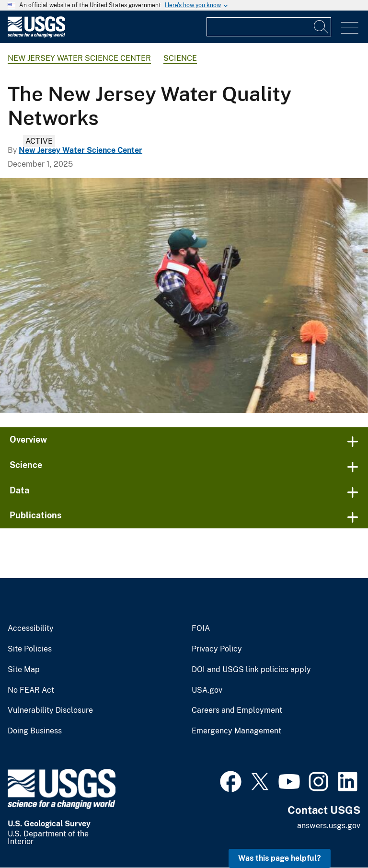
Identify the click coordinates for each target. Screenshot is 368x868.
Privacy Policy (217, 649)
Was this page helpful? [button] (280, 858)
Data (19, 490)
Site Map (24, 670)
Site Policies (30, 649)
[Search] (322, 27)
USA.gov (207, 690)
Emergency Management (236, 731)
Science (180, 58)
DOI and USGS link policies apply (251, 670)
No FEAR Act (31, 690)
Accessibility (31, 628)
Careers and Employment (237, 710)
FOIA (201, 628)
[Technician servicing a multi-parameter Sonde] (184, 296)
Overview (28, 440)
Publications (36, 515)
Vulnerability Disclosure (50, 710)
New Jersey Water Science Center (79, 58)
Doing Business (35, 731)
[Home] (36, 35)
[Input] (269, 27)
